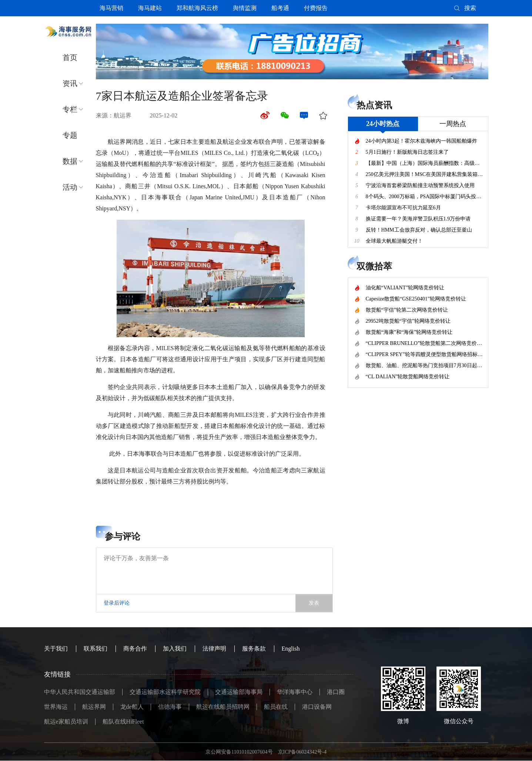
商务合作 (135, 649)
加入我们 (175, 649)
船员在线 (276, 707)
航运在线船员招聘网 (223, 707)
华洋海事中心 (295, 692)
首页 (70, 57)
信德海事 (170, 707)
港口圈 (336, 692)
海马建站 (150, 8)
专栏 (70, 109)
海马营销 (111, 8)
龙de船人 (132, 707)
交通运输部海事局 (239, 692)
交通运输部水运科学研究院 (165, 692)
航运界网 (94, 707)
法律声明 (214, 649)
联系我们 (96, 649)
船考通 (280, 8)
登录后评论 (117, 603)
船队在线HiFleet (123, 722)
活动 (70, 187)
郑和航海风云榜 (197, 8)
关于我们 (56, 649)
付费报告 (316, 8)
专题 (70, 135)
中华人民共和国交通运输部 (80, 692)
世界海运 (56, 707)
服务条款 (254, 649)
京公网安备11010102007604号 (239, 752)
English (291, 649)
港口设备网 (317, 707)
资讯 (70, 83)
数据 (70, 161)
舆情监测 (245, 8)
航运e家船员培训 (66, 722)
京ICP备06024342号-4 (302, 752)
